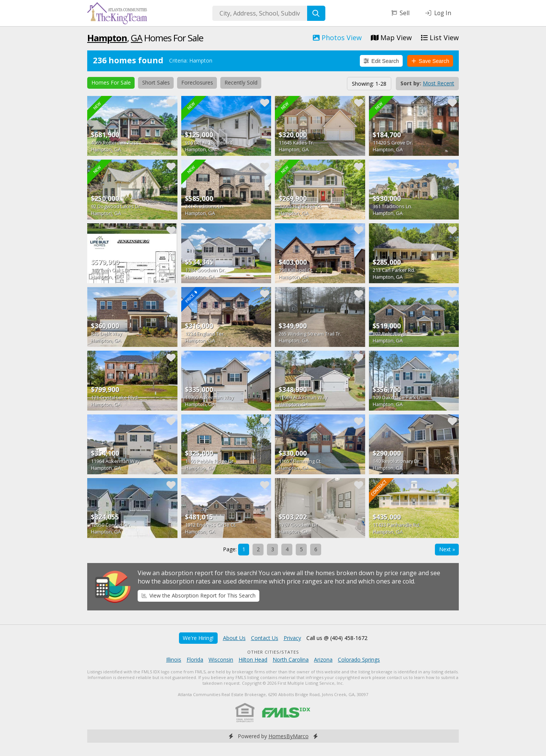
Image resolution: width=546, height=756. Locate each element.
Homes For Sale (111, 82)
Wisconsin (221, 660)
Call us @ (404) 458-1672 (337, 638)
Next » (447, 549)
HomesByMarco (289, 736)
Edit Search (381, 61)
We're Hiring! (198, 638)
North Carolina (291, 660)
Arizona (323, 660)
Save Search (430, 61)
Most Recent (439, 83)
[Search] (316, 13)
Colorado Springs (359, 660)
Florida (195, 660)
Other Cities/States (273, 652)
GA (136, 38)
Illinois (174, 660)
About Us (234, 638)
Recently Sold (241, 82)
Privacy (292, 638)
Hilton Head (253, 660)
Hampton (107, 38)
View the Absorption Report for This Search (199, 595)
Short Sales (156, 82)
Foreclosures (197, 82)
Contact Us (265, 638)
